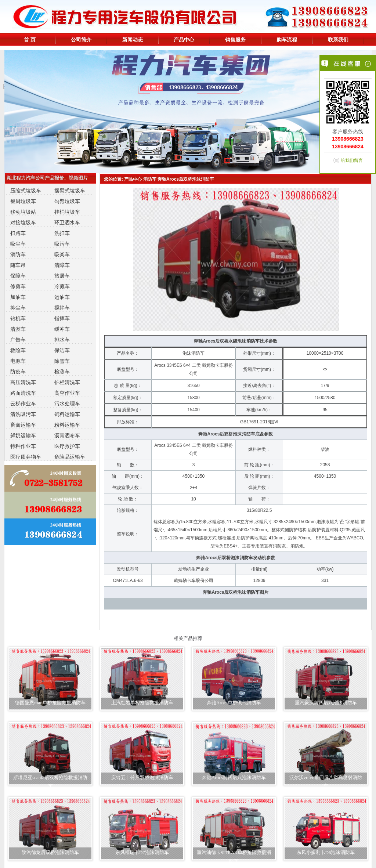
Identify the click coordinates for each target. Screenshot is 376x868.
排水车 (62, 340)
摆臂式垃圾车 (70, 191)
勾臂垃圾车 (67, 201)
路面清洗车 (23, 393)
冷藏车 (62, 286)
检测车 (62, 372)
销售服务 (235, 40)
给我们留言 (352, 160)
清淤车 (18, 329)
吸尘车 (18, 244)
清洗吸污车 (23, 414)
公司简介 (81, 40)
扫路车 (18, 233)
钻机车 (18, 318)
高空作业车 (67, 393)
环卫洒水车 (67, 223)
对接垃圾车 (23, 223)
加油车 (18, 297)
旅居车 (62, 276)
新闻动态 (133, 40)
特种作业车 (23, 446)
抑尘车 (18, 308)
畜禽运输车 (23, 425)
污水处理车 (67, 404)
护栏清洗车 (67, 382)
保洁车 (62, 350)
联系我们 (338, 40)
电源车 (18, 361)
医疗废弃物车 (26, 457)
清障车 (62, 265)
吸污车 (62, 244)
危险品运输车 (70, 457)
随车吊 (18, 265)
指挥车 (62, 318)
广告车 (18, 340)
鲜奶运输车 (23, 435)
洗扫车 (62, 233)
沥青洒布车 (67, 435)
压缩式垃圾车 (26, 191)
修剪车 (18, 286)
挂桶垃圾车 (67, 212)
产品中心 (184, 40)
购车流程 (287, 40)
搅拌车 (62, 308)
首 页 (30, 40)
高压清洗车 (23, 382)
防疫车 (18, 372)
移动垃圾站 (23, 212)
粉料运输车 (67, 425)
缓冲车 (62, 329)
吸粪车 (62, 254)
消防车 (18, 254)
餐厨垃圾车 (23, 201)
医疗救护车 (67, 446)
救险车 (18, 350)
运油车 (62, 297)
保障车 (18, 276)
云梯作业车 (23, 404)
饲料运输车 (67, 414)
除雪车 (62, 361)
